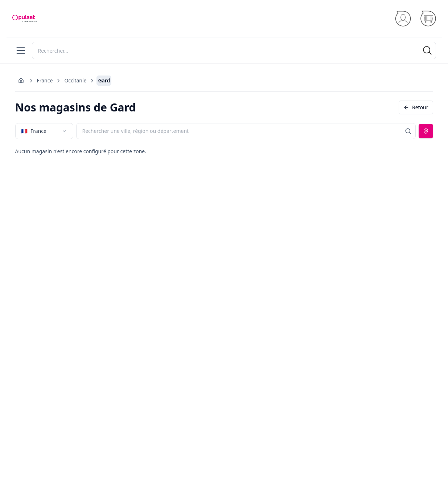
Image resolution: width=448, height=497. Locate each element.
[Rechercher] (234, 50)
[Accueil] (25, 19)
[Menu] (21, 50)
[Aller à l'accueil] (21, 81)
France (45, 80)
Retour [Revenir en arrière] (416, 107)
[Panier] (428, 19)
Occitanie (75, 80)
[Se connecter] (403, 19)
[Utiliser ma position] (426, 131)
